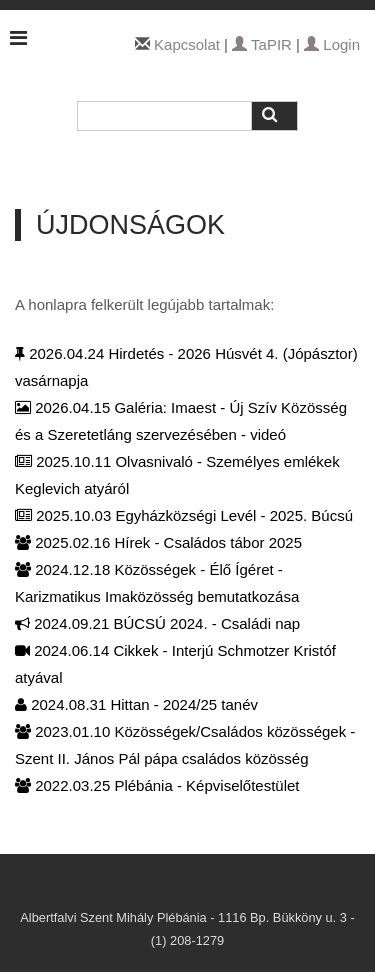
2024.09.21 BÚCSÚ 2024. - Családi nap (157, 623)
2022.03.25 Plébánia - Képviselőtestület (157, 785)
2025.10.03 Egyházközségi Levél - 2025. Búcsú (184, 515)
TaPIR (262, 44)
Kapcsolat (187, 44)
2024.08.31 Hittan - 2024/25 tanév (136, 704)
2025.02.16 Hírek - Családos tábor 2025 (158, 542)
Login (332, 44)
